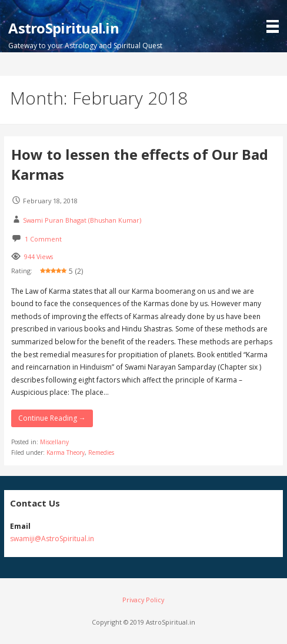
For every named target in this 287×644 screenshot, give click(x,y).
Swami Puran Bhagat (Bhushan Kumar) (82, 220)
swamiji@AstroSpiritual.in (52, 539)
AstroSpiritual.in (64, 28)
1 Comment (43, 239)
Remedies (101, 452)
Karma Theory (66, 452)
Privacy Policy (143, 600)
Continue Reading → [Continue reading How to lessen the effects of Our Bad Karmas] (52, 418)
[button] (275, 18)
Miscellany (54, 442)
